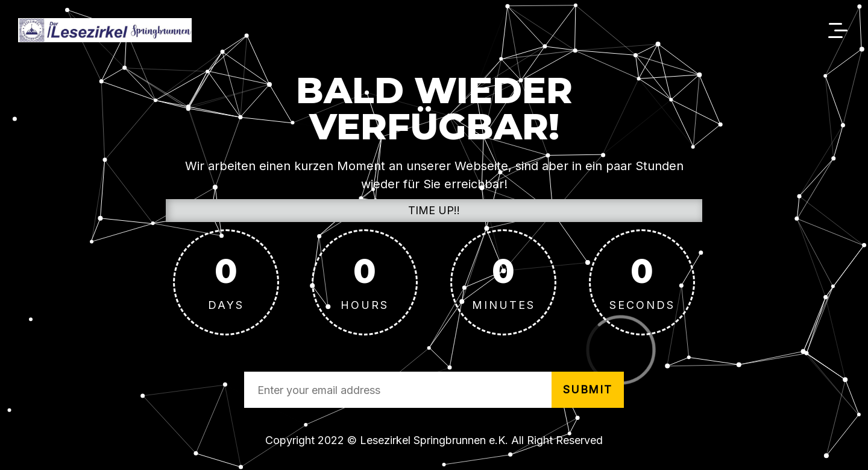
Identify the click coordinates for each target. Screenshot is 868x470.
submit (588, 389)
